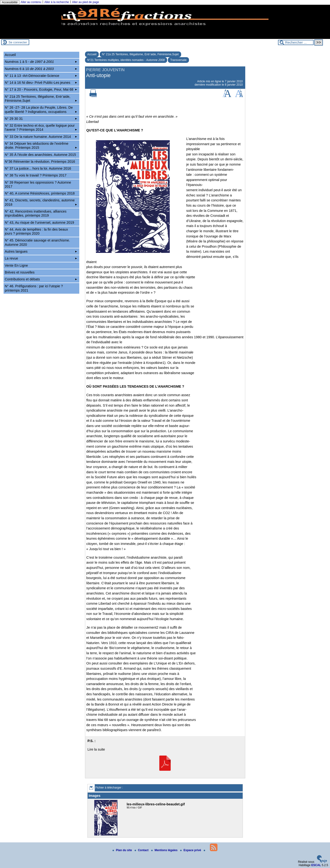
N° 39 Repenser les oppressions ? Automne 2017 (38, 184)
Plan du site (123, 850)
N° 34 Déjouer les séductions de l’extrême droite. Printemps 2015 (41, 146)
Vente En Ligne (16, 265)
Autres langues (41, 251)
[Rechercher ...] (296, 42)
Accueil (92, 54)
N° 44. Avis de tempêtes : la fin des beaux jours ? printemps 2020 (36, 231)
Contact (142, 850)
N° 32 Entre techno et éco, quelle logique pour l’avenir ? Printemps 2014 (41, 128)
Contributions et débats (41, 279)
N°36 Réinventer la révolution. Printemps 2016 (40, 162)
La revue (41, 258)
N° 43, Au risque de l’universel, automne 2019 (39, 223)
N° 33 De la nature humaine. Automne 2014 (41, 137)
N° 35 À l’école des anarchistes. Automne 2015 (41, 155)
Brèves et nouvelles (20, 272)
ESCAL (316, 865)
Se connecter (18, 42)
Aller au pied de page (85, 2)
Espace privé (191, 850)
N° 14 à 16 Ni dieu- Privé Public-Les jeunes (41, 83)
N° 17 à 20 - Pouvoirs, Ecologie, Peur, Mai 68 (41, 89)
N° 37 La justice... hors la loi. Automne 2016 (38, 168)
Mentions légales (165, 850)
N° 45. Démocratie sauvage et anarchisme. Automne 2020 (37, 242)
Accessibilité (10, 2)
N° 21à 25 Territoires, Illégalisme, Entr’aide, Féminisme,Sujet (140, 54)
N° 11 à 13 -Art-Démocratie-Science (41, 76)
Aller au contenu (31, 2)
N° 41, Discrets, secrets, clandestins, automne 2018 (41, 202)
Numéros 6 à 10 (41, 69)
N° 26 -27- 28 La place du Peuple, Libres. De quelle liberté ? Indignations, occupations (41, 109)
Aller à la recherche (57, 2)
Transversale (178, 60)
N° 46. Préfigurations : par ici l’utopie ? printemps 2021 (34, 288)
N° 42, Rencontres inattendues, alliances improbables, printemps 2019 (36, 213)
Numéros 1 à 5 (41, 62)
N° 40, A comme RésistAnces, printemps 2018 (40, 193)
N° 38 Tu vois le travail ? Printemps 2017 (36, 175)
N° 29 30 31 (41, 119)
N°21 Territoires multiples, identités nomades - (126, 60)
